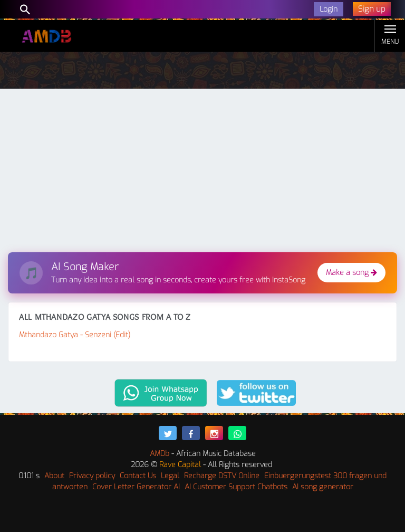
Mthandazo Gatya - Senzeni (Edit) (75, 335)
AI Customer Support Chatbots (236, 487)
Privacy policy (92, 476)
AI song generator (323, 487)
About (54, 476)
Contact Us (138, 476)
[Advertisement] (202, 173)
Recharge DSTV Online (222, 476)
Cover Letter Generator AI (136, 487)
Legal (170, 476)
